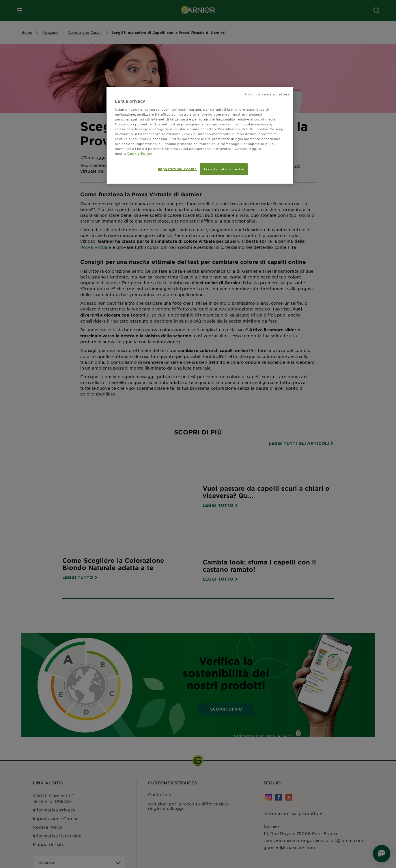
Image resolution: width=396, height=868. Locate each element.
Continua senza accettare (267, 94)
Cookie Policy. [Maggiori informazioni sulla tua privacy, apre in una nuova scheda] (140, 153)
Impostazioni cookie (177, 169)
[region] (200, 135)
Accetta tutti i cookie (224, 169)
